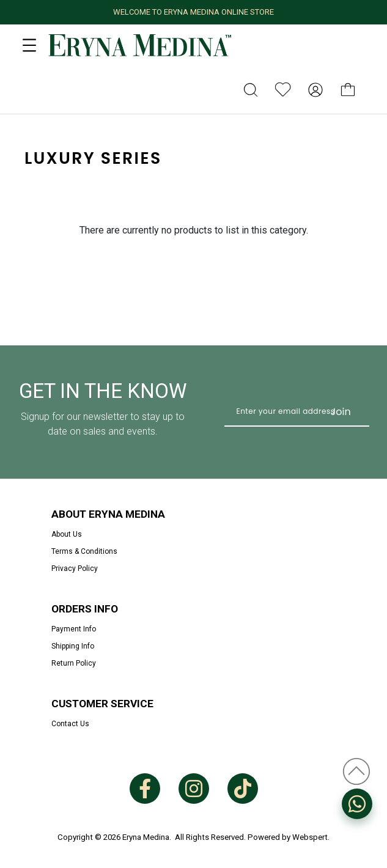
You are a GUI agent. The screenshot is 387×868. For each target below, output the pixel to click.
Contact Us (70, 724)
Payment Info (74, 629)
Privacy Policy (75, 568)
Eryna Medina (146, 837)
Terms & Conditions (84, 551)
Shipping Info (73, 646)
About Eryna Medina (108, 514)
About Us (67, 534)
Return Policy (74, 663)
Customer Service (102, 704)
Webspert (310, 837)
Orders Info (85, 609)
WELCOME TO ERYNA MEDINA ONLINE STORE (193, 12)
